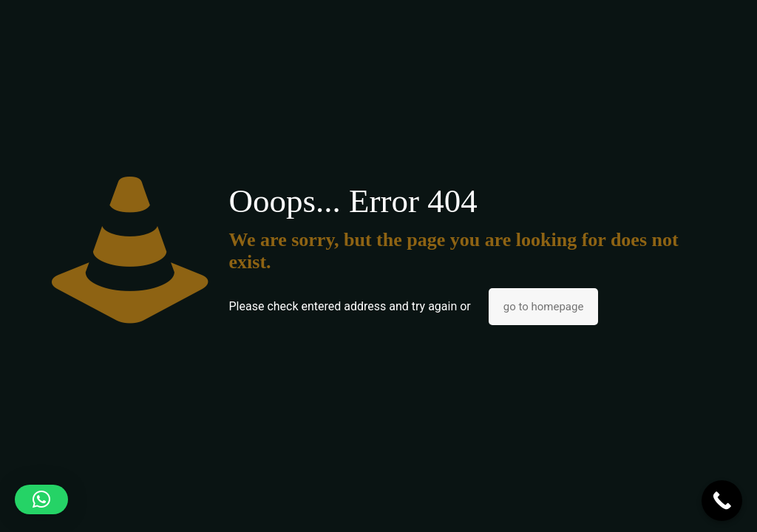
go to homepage (544, 307)
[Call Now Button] (722, 501)
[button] (41, 499)
